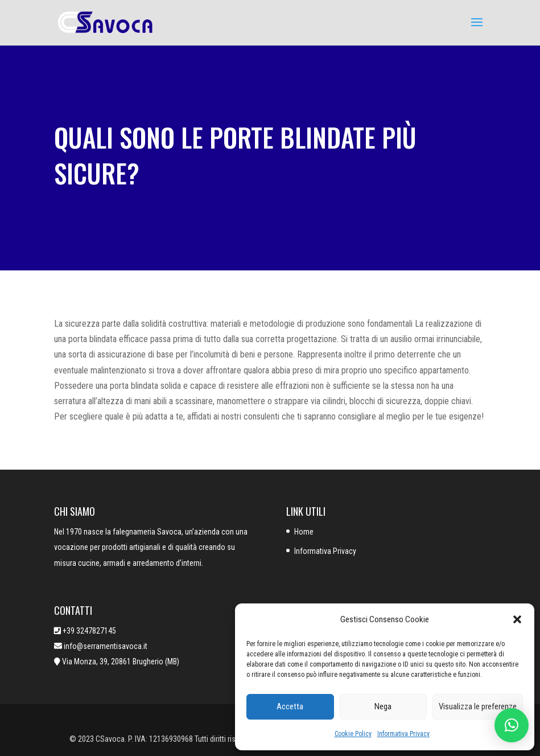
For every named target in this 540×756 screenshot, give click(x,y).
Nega (383, 706)
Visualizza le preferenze (478, 706)
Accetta (290, 706)
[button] (517, 619)
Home (304, 532)
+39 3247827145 (89, 631)
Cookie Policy (353, 734)
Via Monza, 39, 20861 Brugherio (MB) (121, 661)
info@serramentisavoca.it (105, 646)
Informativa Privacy (403, 734)
